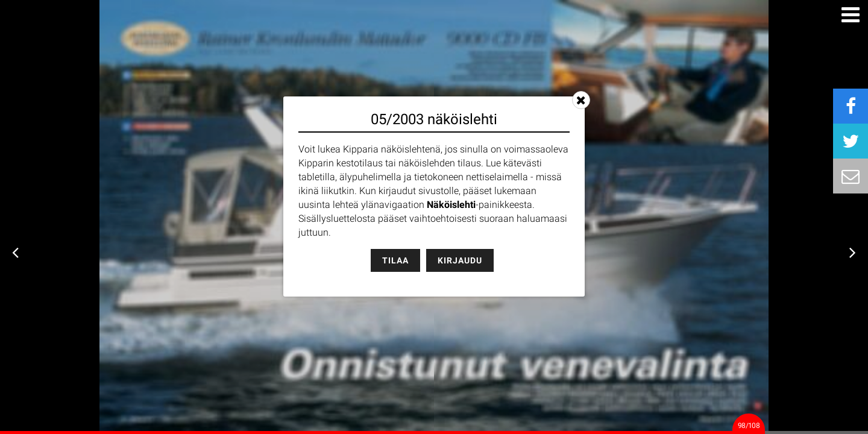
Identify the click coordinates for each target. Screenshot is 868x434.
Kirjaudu (460, 260)
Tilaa (395, 260)
